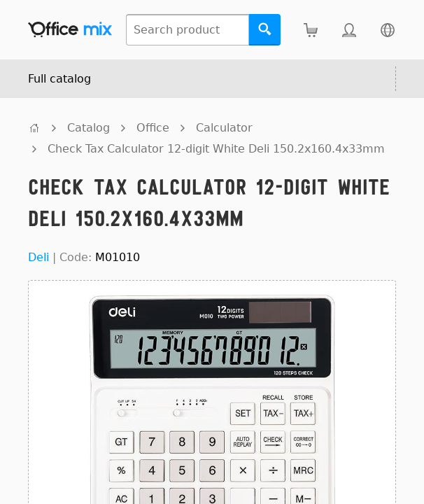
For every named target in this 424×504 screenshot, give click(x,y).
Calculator (224, 128)
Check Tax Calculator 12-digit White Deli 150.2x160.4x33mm (216, 149)
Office (153, 128)
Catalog (89, 128)
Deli (38, 257)
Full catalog (59, 79)
